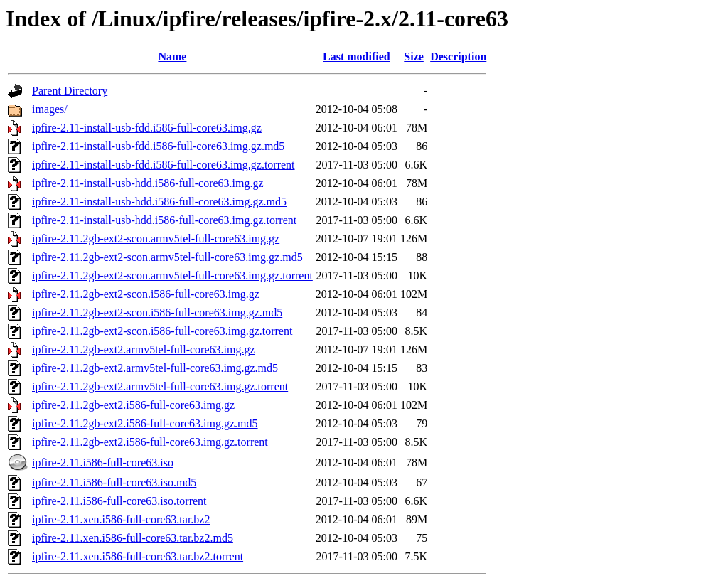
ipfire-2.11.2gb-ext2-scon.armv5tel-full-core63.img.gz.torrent (172, 276)
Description (458, 57)
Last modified (357, 57)
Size (414, 57)
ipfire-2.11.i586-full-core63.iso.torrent (119, 501)
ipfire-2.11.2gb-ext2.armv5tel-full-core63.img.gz (144, 349)
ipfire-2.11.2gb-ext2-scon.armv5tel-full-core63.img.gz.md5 (167, 257)
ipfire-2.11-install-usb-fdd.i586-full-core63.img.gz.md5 (158, 146)
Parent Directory (70, 91)
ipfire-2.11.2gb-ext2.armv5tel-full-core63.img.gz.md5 (155, 368)
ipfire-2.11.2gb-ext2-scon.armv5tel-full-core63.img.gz (156, 239)
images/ (50, 109)
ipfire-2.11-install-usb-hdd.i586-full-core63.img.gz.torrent (164, 220)
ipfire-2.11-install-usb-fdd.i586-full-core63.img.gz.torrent (164, 165)
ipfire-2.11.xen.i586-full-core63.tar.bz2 (121, 519)
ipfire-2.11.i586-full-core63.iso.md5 (114, 482)
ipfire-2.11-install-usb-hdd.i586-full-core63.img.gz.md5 (159, 202)
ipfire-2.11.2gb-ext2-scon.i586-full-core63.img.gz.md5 (157, 312)
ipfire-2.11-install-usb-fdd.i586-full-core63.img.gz (147, 128)
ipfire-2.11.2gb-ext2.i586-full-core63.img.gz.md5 (145, 423)
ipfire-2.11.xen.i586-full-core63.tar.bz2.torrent (138, 556)
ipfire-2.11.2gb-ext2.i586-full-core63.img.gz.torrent (150, 442)
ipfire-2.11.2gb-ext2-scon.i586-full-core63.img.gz (146, 294)
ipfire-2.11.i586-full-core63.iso (103, 463)
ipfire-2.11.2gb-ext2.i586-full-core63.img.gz (133, 405)
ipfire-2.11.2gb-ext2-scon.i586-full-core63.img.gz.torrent (162, 331)
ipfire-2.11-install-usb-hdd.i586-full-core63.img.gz (148, 183)
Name (172, 57)
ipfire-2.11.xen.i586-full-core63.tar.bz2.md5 (133, 538)
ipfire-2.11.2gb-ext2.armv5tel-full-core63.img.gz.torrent (160, 386)
